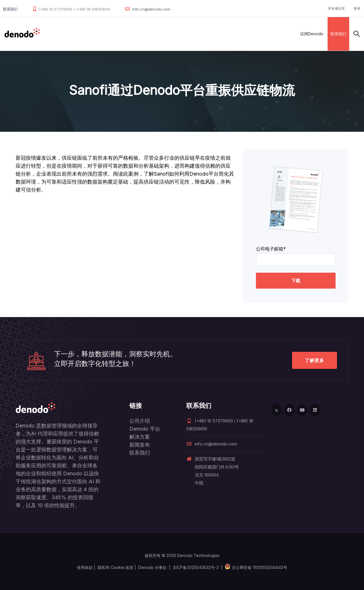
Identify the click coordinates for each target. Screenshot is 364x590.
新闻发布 (140, 445)
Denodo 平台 (145, 429)
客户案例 (156, 34)
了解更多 (315, 360)
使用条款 (85, 567)
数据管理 (53, 34)
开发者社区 (336, 8)
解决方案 (106, 34)
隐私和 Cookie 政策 (115, 567)
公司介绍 (140, 421)
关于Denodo (214, 34)
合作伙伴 (131, 34)
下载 (296, 281)
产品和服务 (79, 34)
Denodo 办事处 (152, 567)
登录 (357, 8)
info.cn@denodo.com (151, 9)
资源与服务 (183, 34)
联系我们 (338, 34)
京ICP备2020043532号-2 (196, 567)
